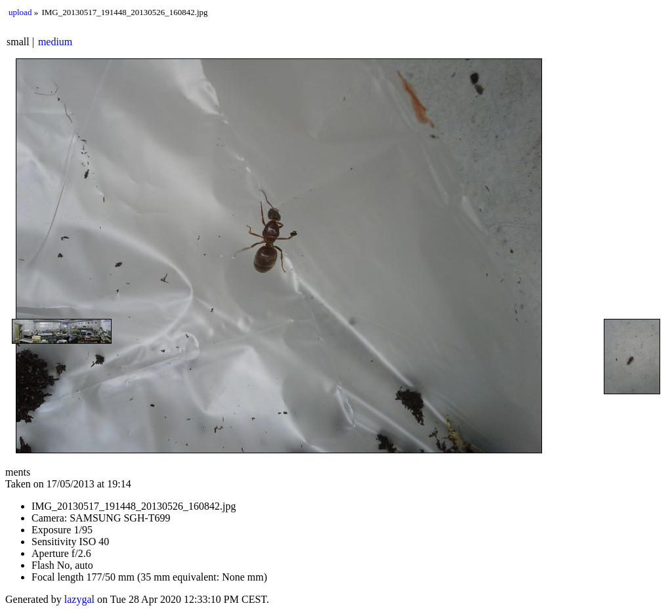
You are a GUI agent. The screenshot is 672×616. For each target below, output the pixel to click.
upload (20, 12)
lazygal (79, 599)
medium (55, 42)
